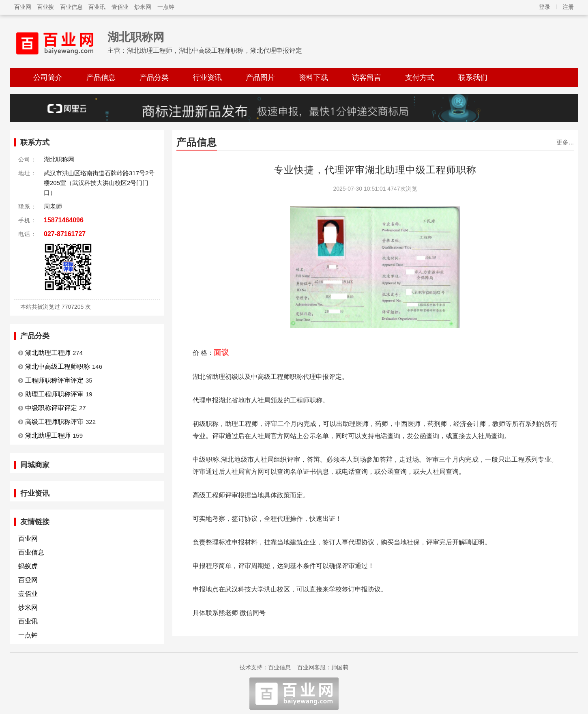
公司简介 (48, 77)
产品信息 (101, 77)
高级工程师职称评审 (54, 422)
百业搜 (45, 7)
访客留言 (367, 77)
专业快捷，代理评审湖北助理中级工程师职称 (375, 170)
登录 (545, 7)
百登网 (28, 580)
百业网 (23, 7)
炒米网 (143, 7)
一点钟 (166, 7)
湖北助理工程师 (48, 353)
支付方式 (420, 77)
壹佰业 (120, 7)
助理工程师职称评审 (54, 394)
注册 (568, 7)
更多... (565, 142)
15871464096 (64, 220)
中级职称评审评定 (51, 408)
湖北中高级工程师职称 (58, 367)
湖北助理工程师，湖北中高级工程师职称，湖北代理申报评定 (215, 51)
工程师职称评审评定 (54, 380)
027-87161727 (65, 234)
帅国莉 (340, 667)
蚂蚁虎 (28, 566)
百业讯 (97, 7)
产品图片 (260, 77)
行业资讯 (207, 77)
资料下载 (313, 77)
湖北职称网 (136, 37)
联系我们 (473, 77)
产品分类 (154, 77)
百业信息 (71, 7)
